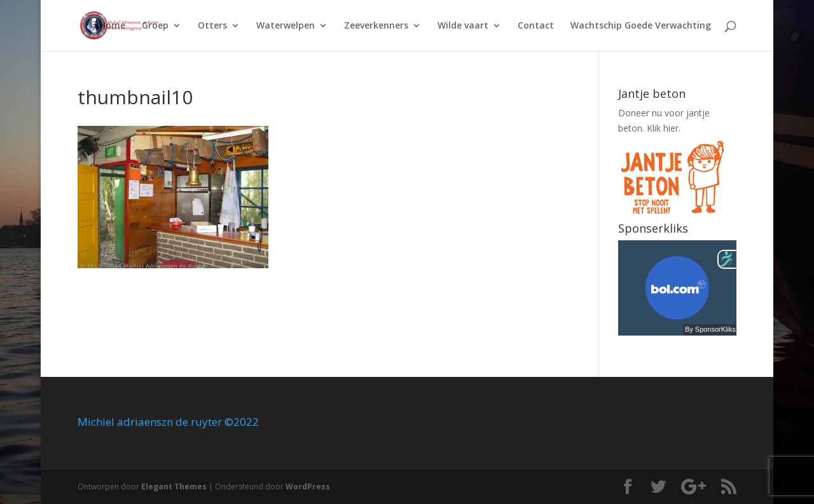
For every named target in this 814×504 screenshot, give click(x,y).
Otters (212, 26)
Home (112, 26)
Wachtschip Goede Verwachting (641, 26)
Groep (155, 26)
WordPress (308, 487)
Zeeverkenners (376, 26)
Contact (536, 26)
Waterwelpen (286, 26)
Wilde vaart (463, 26)
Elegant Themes (174, 487)
